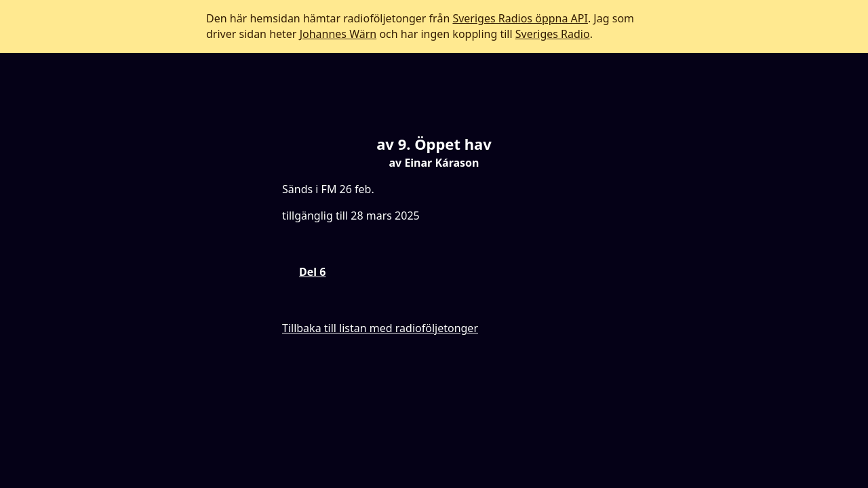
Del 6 (312, 272)
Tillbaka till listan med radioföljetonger (380, 328)
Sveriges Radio (553, 34)
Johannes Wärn (338, 34)
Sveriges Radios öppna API (520, 18)
